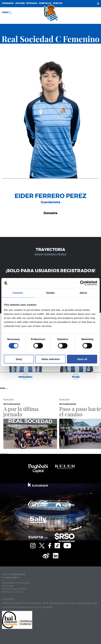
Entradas (32, 3)
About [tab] (83, 293)
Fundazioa (8, 3)
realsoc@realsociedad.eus (16, 583)
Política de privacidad (14, 589)
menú (7, 13)
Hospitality (45, 3)
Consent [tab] (18, 293)
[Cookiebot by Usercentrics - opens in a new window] (82, 283)
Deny (19, 359)
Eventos (58, 3)
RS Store (20, 3)
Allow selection (50, 359)
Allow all (82, 359)
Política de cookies (12, 592)
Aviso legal (8, 586)
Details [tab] (50, 293)
